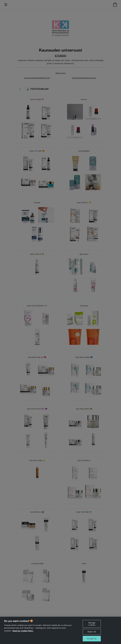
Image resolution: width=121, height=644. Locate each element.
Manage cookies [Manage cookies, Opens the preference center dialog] (92, 624)
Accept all (92, 639)
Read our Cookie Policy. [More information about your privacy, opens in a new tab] (23, 631)
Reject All (92, 632)
